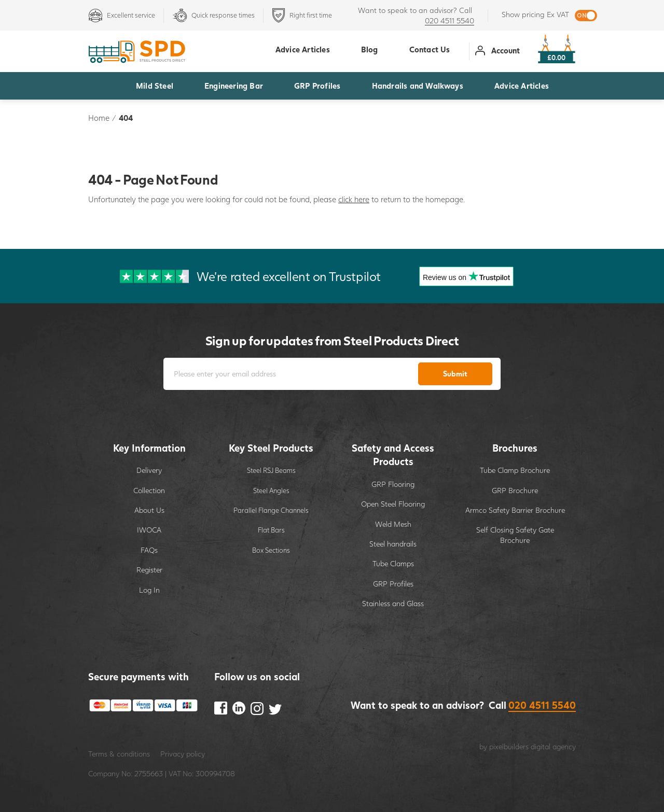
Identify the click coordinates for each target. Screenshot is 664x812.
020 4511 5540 (449, 20)
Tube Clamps (393, 563)
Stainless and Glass (393, 603)
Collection (149, 490)
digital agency (553, 746)
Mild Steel (155, 86)
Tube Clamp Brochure (515, 470)
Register (149, 570)
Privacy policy (183, 754)
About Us (149, 510)
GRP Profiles (317, 86)
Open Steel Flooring (393, 504)
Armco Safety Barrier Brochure (515, 510)
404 (126, 118)
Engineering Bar (234, 86)
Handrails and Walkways (418, 86)
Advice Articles (522, 86)
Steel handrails (393, 544)
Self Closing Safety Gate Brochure (515, 535)
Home (99, 118)
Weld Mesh (393, 524)
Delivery (149, 470)
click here (354, 199)
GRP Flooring (393, 484)
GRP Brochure (515, 490)
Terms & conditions (119, 754)
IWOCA (149, 530)
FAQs (149, 550)
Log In (149, 590)
